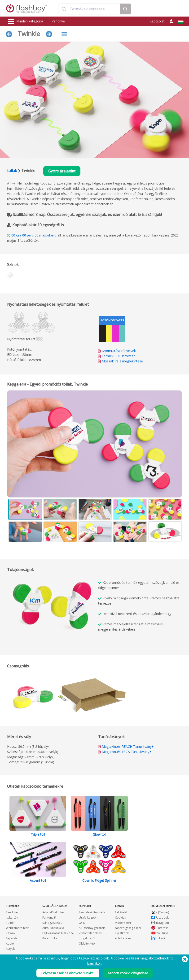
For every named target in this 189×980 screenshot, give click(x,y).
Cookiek (120, 918)
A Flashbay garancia (92, 928)
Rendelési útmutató (92, 912)
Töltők (10, 923)
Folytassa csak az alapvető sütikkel (68, 973)
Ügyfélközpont (89, 918)
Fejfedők (12, 938)
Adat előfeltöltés (53, 912)
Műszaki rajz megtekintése (122, 361)
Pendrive (58, 21)
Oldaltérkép (87, 943)
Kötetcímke (50, 938)
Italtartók (12, 918)
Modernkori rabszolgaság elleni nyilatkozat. (128, 928)
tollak (12, 171)
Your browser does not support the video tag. (54, 612)
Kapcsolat (157, 21)
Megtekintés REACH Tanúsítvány (127, 746)
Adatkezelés (123, 938)
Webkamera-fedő (18, 928)
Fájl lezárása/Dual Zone (58, 933)
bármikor (94, 963)
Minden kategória (25, 21)
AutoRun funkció (53, 928)
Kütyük (10, 949)
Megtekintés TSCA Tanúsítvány (125, 752)
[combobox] (89, 9)
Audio (10, 943)
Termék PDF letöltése (117, 356)
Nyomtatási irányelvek (119, 351)
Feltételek (121, 912)
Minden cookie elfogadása (128, 973)
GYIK (82, 923)
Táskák (11, 933)
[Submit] (64, 9)
